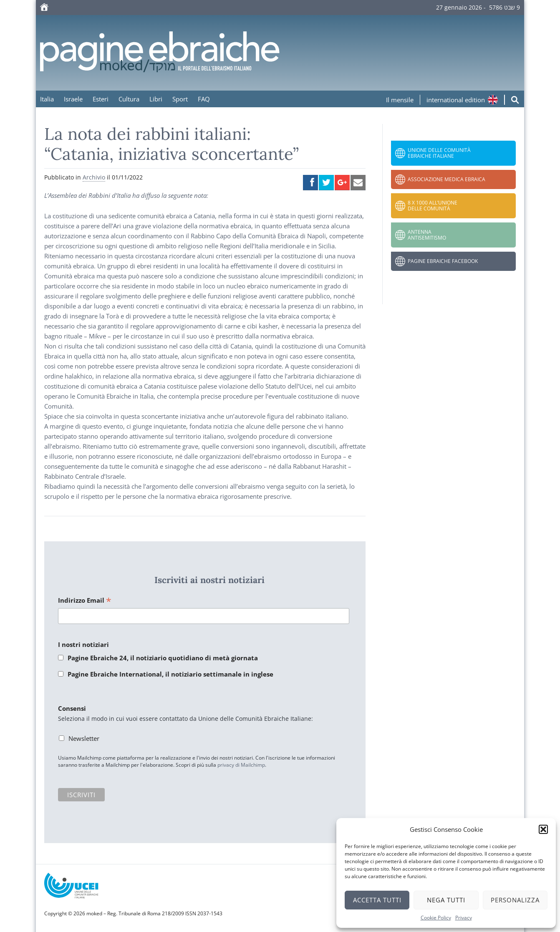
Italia (47, 99)
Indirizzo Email (85, 601)
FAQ (204, 99)
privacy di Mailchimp (241, 765)
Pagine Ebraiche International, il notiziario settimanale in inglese (170, 674)
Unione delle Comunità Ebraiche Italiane (439, 153)
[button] (543, 829)
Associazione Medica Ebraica (446, 179)
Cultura (129, 99)
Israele (73, 99)
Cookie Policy (436, 918)
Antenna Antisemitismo (427, 235)
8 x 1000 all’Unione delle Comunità (433, 206)
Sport (180, 99)
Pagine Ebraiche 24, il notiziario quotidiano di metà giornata (163, 658)
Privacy (464, 918)
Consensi (72, 708)
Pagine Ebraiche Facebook (443, 261)
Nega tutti (446, 900)
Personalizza (515, 900)
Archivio (94, 177)
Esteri (101, 99)
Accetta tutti (377, 900)
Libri (156, 99)
